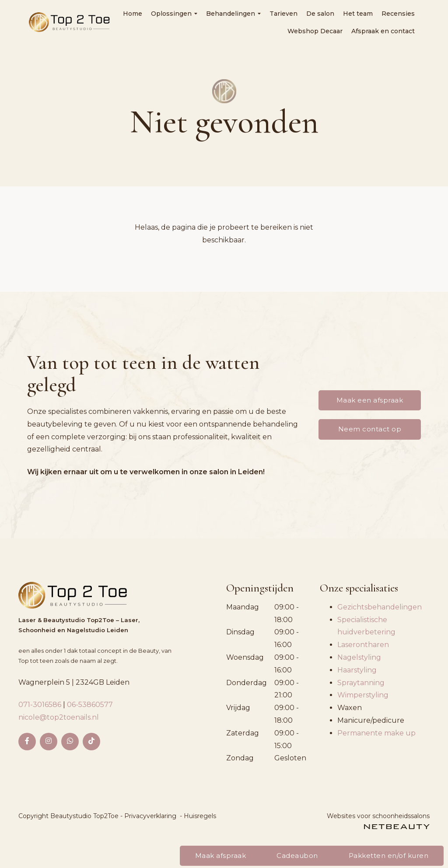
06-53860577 (90, 705)
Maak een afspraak (370, 400)
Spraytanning (361, 683)
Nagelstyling (359, 657)
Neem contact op (370, 429)
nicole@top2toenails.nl (59, 717)
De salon (320, 14)
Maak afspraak (221, 856)
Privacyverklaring (150, 816)
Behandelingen (233, 14)
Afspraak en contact (383, 31)
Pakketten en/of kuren (389, 856)
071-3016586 (41, 705)
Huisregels (200, 816)
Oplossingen (174, 14)
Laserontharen (363, 645)
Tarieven (283, 14)
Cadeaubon (297, 856)
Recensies (398, 14)
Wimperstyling (363, 695)
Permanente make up (376, 733)
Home (133, 14)
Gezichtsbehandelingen (380, 607)
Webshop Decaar (315, 31)
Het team (358, 14)
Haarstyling (357, 670)
